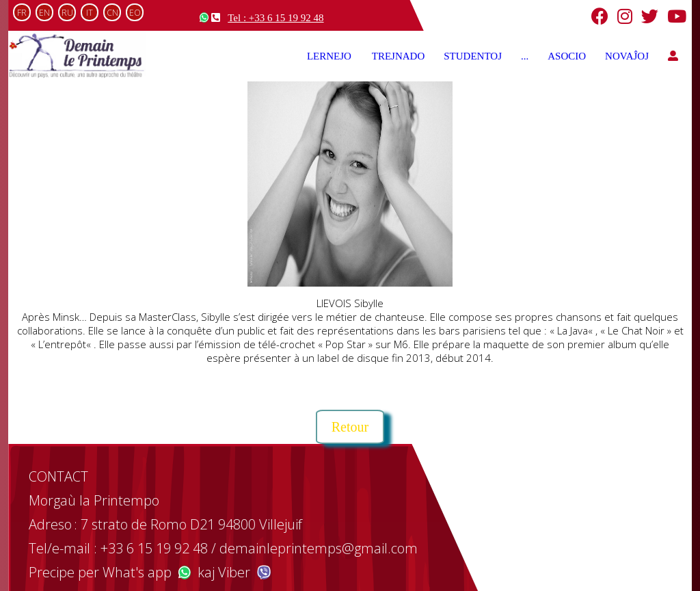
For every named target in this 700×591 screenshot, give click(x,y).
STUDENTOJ (473, 56)
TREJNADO (399, 56)
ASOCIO (567, 56)
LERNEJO (330, 56)
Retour (350, 427)
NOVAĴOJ (627, 56)
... (525, 56)
